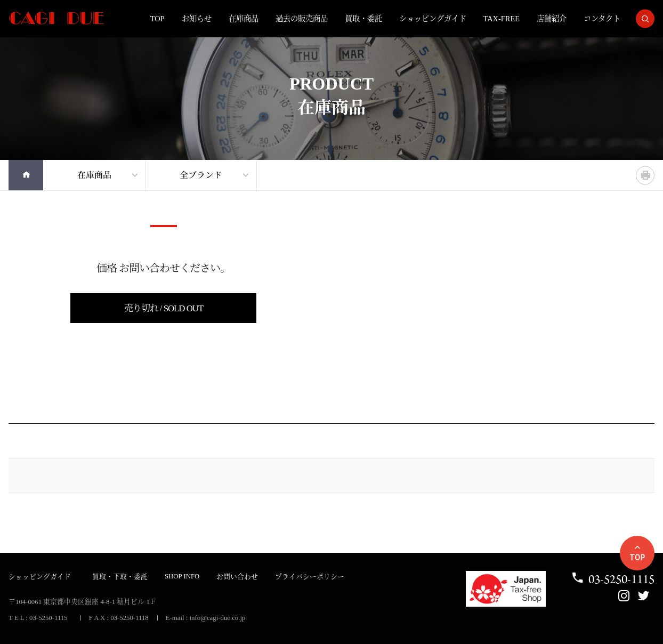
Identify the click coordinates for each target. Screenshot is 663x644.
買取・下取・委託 (120, 577)
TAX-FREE (502, 19)
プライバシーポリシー (310, 577)
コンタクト (602, 19)
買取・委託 (363, 19)
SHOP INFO (182, 576)
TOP (157, 19)
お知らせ (197, 19)
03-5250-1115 (613, 579)
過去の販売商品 (302, 19)
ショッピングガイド (433, 19)
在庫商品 (244, 19)
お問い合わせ (237, 577)
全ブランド (201, 175)
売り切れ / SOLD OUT (164, 308)
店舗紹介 (552, 19)
